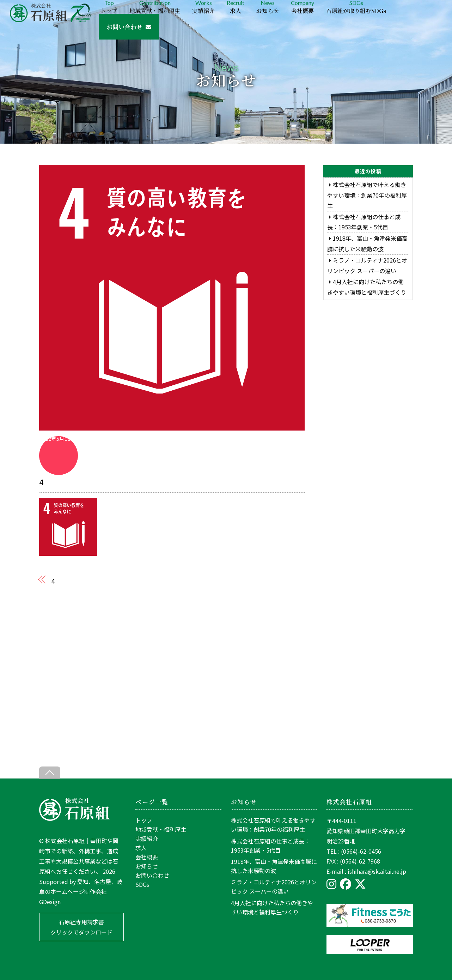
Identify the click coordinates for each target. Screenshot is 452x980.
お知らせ (147, 866)
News (268, 7)
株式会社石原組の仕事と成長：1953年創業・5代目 (270, 846)
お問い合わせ (129, 27)
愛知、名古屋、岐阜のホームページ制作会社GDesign (81, 892)
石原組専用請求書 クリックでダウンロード (81, 927)
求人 (141, 848)
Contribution (155, 7)
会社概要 (147, 857)
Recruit (236, 7)
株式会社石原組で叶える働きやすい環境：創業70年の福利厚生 (367, 195)
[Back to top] (50, 773)
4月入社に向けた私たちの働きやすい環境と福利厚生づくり (272, 907)
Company (303, 7)
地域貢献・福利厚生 (161, 829)
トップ (144, 820)
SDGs (356, 7)
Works (203, 7)
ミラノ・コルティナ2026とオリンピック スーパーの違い (274, 886)
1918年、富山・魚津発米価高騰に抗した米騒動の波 (274, 866)
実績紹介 (147, 838)
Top (109, 7)
